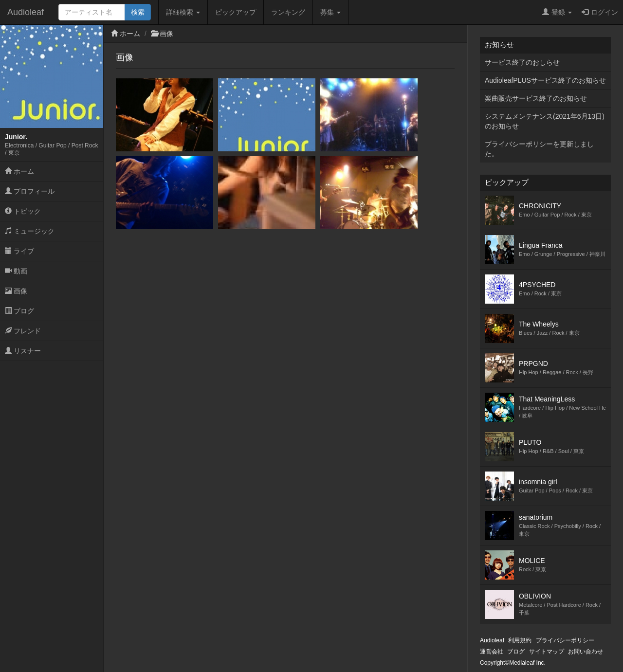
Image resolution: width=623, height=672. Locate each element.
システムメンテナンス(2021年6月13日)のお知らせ (545, 121)
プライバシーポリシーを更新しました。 (539, 149)
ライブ (19, 251)
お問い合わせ (586, 652)
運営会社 (492, 652)
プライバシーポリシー (565, 640)
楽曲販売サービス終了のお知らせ (536, 98)
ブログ (19, 311)
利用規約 (520, 640)
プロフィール (30, 191)
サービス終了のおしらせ (522, 62)
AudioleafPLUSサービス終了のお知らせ (545, 80)
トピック (23, 211)
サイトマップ (547, 652)
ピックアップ (236, 12)
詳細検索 (183, 12)
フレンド (23, 331)
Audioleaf (26, 12)
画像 (16, 291)
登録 (557, 12)
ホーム (19, 171)
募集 (330, 12)
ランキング (288, 12)
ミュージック (30, 231)
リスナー (23, 351)
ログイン (600, 12)
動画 (16, 271)
